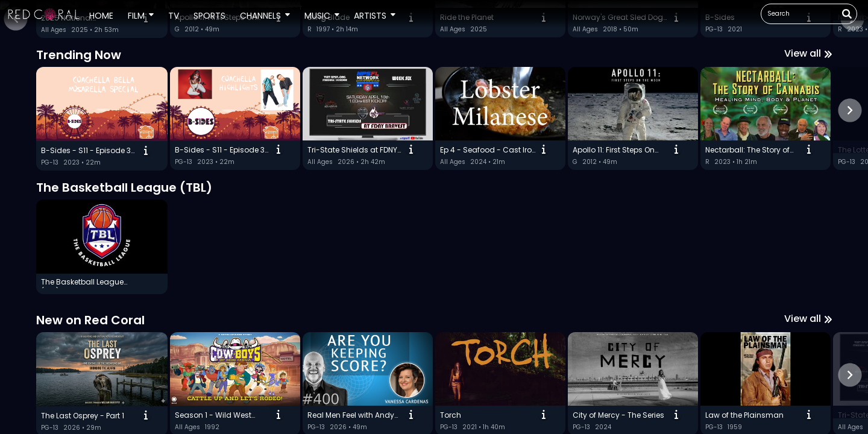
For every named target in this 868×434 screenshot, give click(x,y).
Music (317, 16)
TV (174, 16)
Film (136, 16)
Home (101, 16)
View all (808, 346)
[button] (44, 14)
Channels (260, 16)
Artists (370, 16)
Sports (209, 16)
